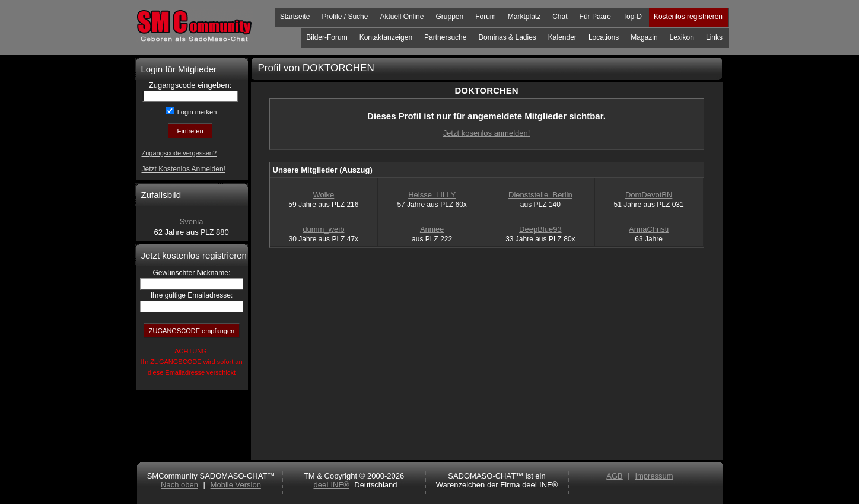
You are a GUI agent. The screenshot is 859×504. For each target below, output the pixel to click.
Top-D (632, 17)
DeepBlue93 (540, 229)
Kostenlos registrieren (688, 17)
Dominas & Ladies (507, 37)
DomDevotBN (649, 195)
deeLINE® (331, 485)
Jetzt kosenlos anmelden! (487, 133)
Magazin (644, 37)
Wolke (323, 195)
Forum (486, 17)
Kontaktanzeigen (386, 37)
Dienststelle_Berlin (540, 195)
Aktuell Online (402, 17)
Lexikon (682, 37)
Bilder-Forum (327, 37)
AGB (614, 476)
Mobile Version (236, 485)
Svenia (192, 221)
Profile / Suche (345, 17)
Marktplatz (524, 17)
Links (714, 37)
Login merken (196, 112)
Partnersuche (445, 37)
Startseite (295, 17)
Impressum (654, 476)
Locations (604, 37)
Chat (560, 17)
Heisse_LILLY (432, 195)
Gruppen (449, 17)
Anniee (432, 229)
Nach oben (179, 485)
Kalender (562, 37)
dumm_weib (323, 229)
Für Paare (595, 17)
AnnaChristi (649, 229)
